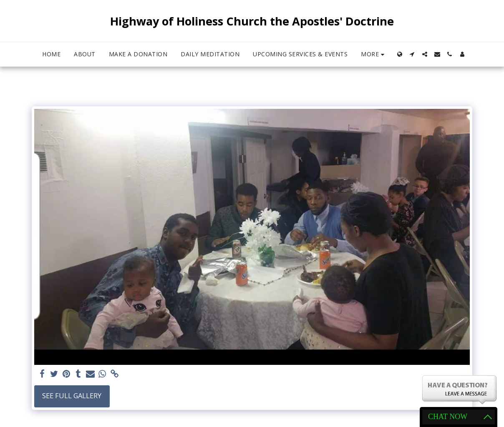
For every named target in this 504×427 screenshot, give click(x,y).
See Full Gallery (72, 396)
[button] (412, 54)
